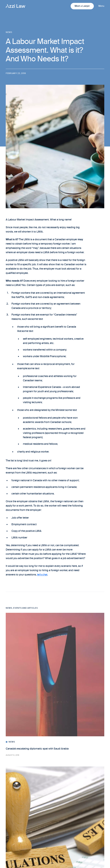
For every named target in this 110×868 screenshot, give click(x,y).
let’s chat (42, 575)
